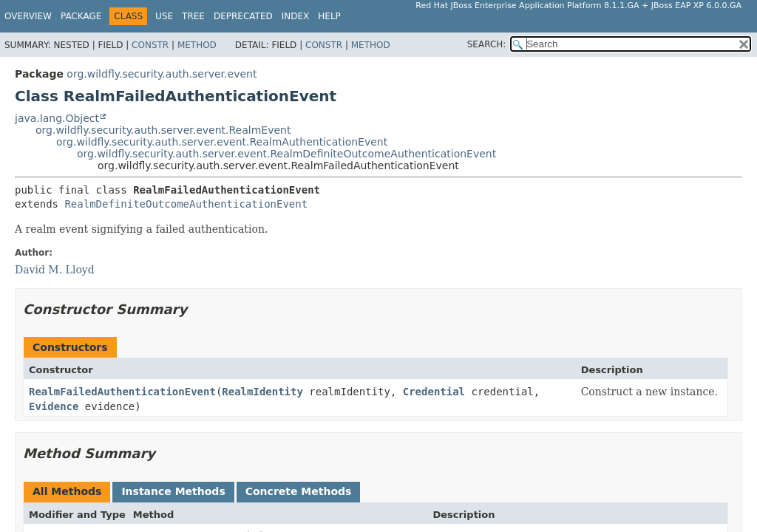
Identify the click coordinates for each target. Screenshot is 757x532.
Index (296, 16)
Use (164, 16)
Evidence (54, 406)
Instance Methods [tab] (173, 491)
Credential (434, 392)
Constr (150, 45)
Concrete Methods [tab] (299, 491)
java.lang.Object (57, 118)
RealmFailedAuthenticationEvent (122, 392)
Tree (193, 16)
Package (81, 16)
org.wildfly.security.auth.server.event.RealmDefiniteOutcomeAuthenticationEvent (286, 154)
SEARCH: (487, 44)
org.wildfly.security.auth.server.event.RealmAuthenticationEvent (222, 142)
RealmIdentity (262, 392)
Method (197, 45)
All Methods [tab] (67, 491)
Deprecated (243, 16)
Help (329, 16)
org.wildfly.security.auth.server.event (162, 74)
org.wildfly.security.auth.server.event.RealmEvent (163, 130)
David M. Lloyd (55, 270)
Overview (28, 16)
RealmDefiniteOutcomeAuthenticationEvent (186, 204)
